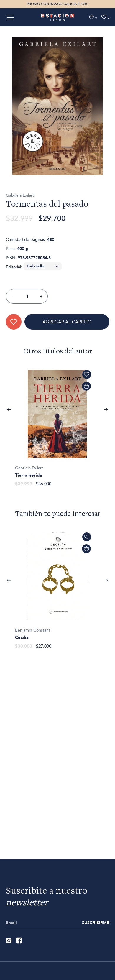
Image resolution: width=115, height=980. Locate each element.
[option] (57, 124)
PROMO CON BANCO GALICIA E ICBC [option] (58, 4)
